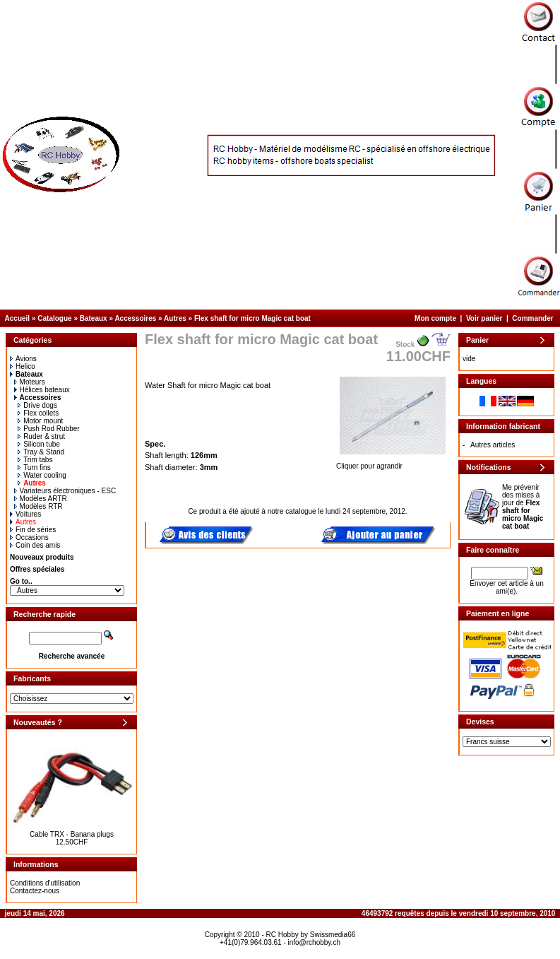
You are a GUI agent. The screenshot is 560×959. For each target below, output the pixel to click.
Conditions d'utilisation (45, 883)
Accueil (18, 318)
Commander (532, 318)
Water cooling (42, 475)
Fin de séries (33, 530)
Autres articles (493, 445)
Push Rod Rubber (49, 429)
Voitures (25, 514)
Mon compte (435, 318)
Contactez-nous (35, 891)
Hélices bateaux (42, 390)
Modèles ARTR (41, 499)
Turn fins (34, 467)
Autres (175, 318)
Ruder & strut (41, 436)
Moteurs (30, 382)
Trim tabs (35, 460)
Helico (23, 366)
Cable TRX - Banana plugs (72, 834)
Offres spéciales (37, 569)
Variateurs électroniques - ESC (65, 491)
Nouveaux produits (42, 557)
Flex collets (38, 413)
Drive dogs (37, 405)
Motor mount (40, 421)
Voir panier (484, 318)
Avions (23, 359)
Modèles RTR (38, 506)
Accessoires (135, 318)
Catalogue (54, 318)
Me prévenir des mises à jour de (523, 507)
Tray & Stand (41, 452)
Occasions (29, 537)
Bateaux (94, 318)
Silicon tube (39, 444)
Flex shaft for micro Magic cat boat (252, 318)
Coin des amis (35, 545)
